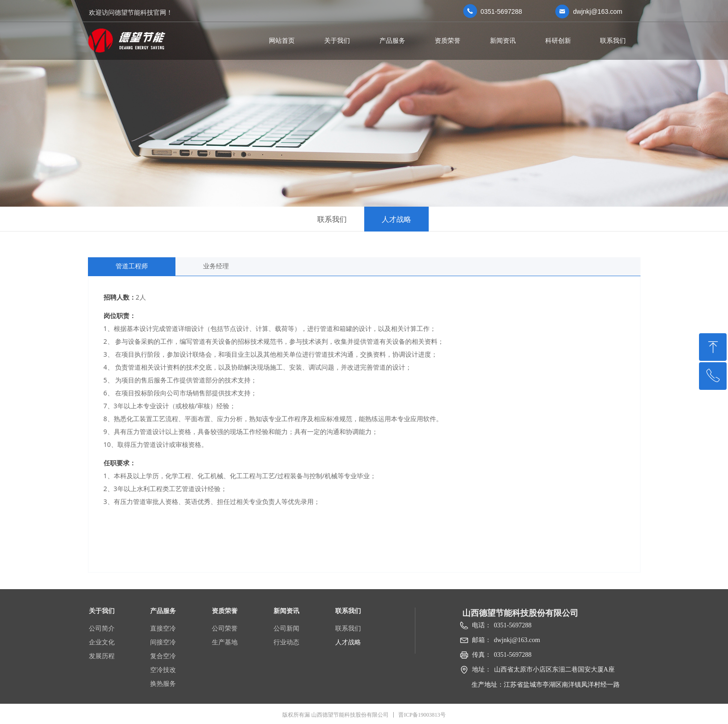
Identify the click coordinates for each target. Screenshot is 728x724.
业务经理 (216, 266)
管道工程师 (132, 266)
